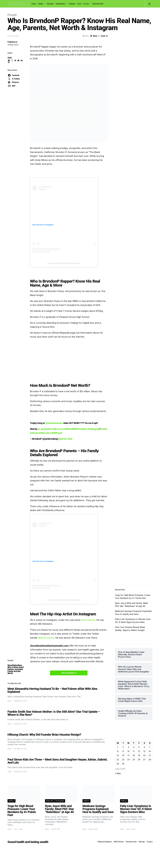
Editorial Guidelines (105, 842)
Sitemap (142, 842)
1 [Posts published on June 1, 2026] (118, 747)
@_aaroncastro (45, 429)
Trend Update (60, 801)
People (12, 15)
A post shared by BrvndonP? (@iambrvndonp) (64, 263)
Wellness (11, 801)
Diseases (50, 4)
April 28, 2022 (66, 439)
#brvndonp (81, 429)
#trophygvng (93, 429)
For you (86, 4)
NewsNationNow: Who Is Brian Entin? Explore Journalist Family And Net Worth (16, 669)
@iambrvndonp (46, 638)
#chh (32, 433)
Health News (60, 4)
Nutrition (72, 4)
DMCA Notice (119, 842)
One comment (14, 36)
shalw (10, 58)
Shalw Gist (49, 801)
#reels (104, 429)
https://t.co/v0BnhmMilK (64, 429)
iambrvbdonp (88, 620)
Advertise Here (98, 4)
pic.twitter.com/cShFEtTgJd (49, 433)
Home (34, 4)
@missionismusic (54, 423)
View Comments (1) (69, 673)
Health (40, 4)
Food (79, 4)
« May (118, 773)
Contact (150, 842)
